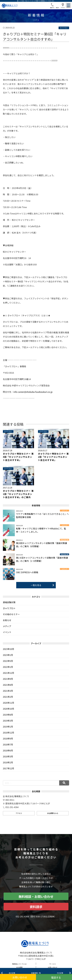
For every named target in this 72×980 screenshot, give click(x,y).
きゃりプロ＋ (9, 608)
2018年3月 (8, 756)
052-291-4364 (22, 916)
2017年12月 (9, 768)
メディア (7, 626)
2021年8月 (8, 685)
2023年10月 (9, 649)
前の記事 (12, 973)
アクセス (19, 813)
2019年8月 (8, 715)
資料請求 (36, 907)
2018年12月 (9, 733)
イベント (7, 632)
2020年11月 (9, 703)
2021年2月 (8, 697)
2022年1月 (8, 667)
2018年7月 (8, 744)
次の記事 (60, 973)
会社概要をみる (53, 813)
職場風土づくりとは (19, 964)
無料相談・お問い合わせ (36, 896)
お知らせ (7, 620)
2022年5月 (8, 661)
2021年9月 (8, 679)
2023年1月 (8, 655)
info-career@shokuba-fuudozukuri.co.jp (33, 392)
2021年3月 (8, 691)
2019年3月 (8, 721)
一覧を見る (36, 585)
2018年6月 (8, 750)
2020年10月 (9, 709)
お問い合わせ (53, 967)
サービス (53, 964)
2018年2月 (8, 762)
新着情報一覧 (36, 973)
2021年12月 (9, 673)
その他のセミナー (11, 614)
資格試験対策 (9, 602)
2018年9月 (8, 739)
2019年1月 (8, 727)
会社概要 (19, 967)
